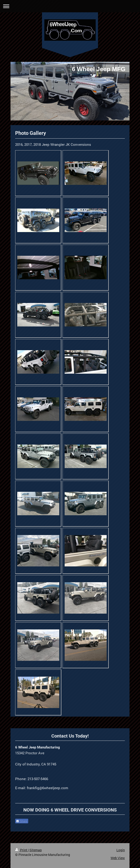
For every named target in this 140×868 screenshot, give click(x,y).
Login (121, 850)
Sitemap (36, 850)
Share (22, 821)
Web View (118, 858)
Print (22, 850)
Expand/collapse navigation (70, 6)
